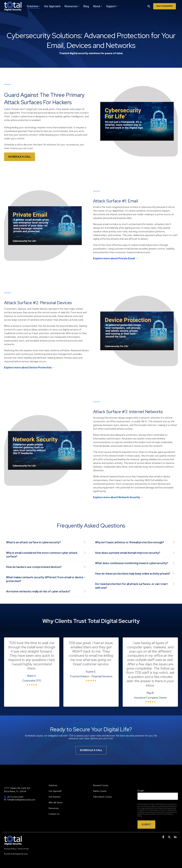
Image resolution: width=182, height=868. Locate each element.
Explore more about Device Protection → (29, 367)
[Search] (149, 6)
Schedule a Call (20, 157)
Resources (72, 6)
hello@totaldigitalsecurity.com (21, 800)
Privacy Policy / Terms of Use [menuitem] (16, 849)
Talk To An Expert (165, 6)
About (98, 6)
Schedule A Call (91, 750)
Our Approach (52, 6)
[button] (164, 837)
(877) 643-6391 (15, 797)
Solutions (33, 6)
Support (112, 6)
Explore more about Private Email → (115, 258)
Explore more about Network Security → (118, 497)
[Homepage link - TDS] (13, 844)
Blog (86, 6)
